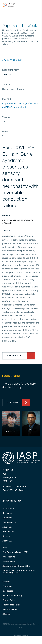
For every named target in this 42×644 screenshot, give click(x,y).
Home (5, 640)
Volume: (6, 117)
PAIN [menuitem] (5, 548)
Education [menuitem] (7, 518)
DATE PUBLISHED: (11, 70)
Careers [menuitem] (6, 536)
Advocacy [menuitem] (7, 527)
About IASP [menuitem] (8, 541)
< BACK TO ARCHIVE (12, 60)
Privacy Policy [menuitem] (9, 600)
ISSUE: (5, 131)
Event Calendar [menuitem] (10, 522)
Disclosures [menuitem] (8, 591)
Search (26, 640)
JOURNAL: (7, 85)
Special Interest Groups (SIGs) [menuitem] (16, 566)
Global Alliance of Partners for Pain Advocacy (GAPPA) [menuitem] (19, 572)
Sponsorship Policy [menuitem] (11, 605)
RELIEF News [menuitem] (9, 562)
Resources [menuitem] (7, 513)
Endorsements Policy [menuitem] (12, 596)
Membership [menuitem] (8, 532)
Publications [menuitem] (8, 509)
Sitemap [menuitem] (6, 614)
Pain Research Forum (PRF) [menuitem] (15, 552)
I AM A (16, 640)
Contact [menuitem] (6, 582)
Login (37, 640)
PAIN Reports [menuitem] (9, 557)
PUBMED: (7, 99)
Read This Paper (15, 356)
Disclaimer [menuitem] (7, 586)
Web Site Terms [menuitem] (10, 610)
